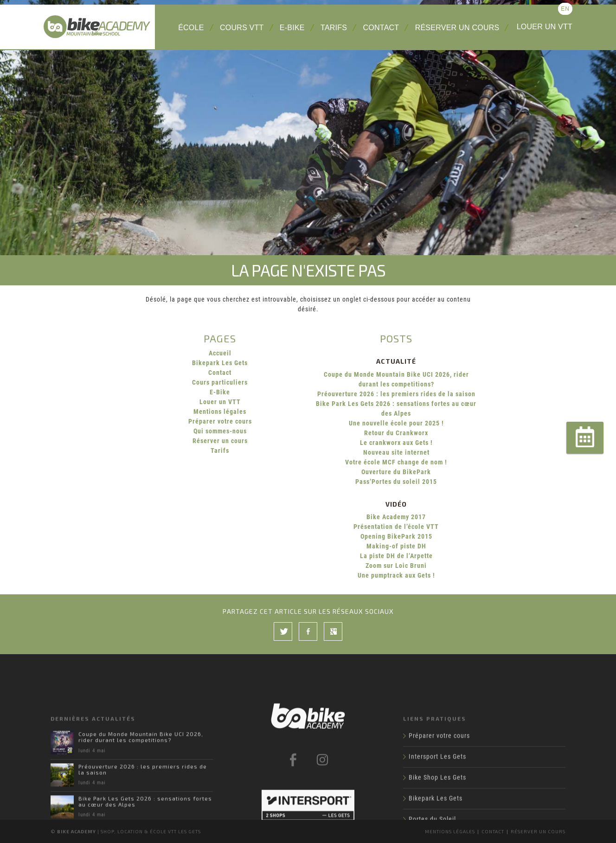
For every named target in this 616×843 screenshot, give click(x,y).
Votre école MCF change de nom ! (396, 462)
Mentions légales (220, 412)
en (565, 9)
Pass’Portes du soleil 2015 (396, 482)
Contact (381, 28)
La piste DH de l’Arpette (396, 556)
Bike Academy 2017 (396, 517)
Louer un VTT (545, 27)
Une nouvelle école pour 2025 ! (396, 423)
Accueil (220, 353)
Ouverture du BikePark (396, 472)
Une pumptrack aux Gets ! (396, 575)
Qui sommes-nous (220, 431)
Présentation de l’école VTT (396, 527)
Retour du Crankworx (396, 433)
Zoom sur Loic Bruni (396, 566)
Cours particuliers (220, 382)
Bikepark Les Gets (220, 363)
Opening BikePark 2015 (396, 536)
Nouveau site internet (396, 452)
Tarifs (334, 28)
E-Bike (292, 28)
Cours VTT (242, 28)
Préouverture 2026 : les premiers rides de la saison (396, 394)
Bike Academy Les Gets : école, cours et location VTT (99, 27)
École (191, 28)
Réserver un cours (457, 28)
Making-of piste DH (396, 546)
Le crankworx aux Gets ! (396, 443)
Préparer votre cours (220, 421)
